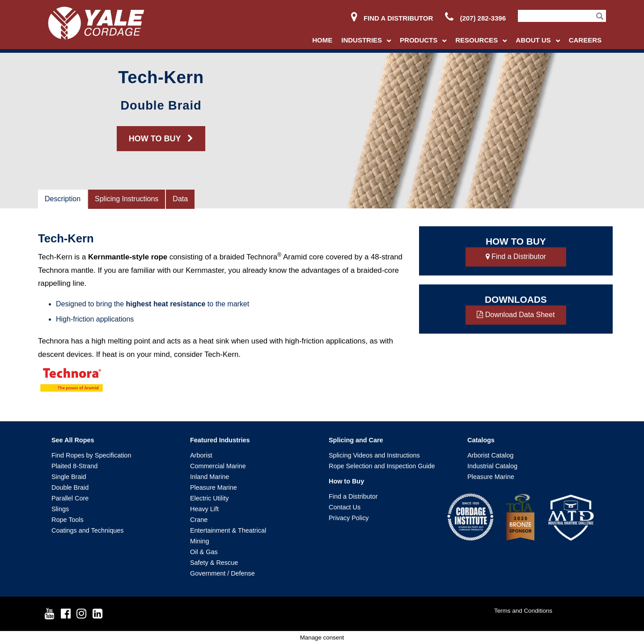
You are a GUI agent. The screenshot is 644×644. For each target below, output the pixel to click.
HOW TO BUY (161, 139)
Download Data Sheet (516, 315)
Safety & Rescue (214, 563)
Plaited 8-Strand (74, 466)
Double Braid (70, 487)
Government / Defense (222, 573)
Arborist (201, 455)
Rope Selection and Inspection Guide (382, 466)
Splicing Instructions (127, 199)
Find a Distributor (392, 18)
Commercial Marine (218, 466)
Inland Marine (210, 477)
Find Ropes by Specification (91, 455)
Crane (199, 520)
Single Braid (69, 477)
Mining (199, 541)
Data (180, 199)
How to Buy (346, 481)
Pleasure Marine (214, 487)
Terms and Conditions (523, 611)
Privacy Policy (349, 518)
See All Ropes (73, 440)
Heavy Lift (204, 509)
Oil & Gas (204, 552)
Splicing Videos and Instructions (374, 455)
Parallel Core (70, 498)
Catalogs (481, 440)
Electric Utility (209, 498)
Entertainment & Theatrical (228, 530)
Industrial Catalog (492, 466)
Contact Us (345, 507)
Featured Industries (220, 440)
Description (63, 199)
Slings (60, 509)
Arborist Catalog (490, 455)
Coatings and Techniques (87, 530)
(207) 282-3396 (475, 18)
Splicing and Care (356, 440)
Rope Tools (68, 520)
